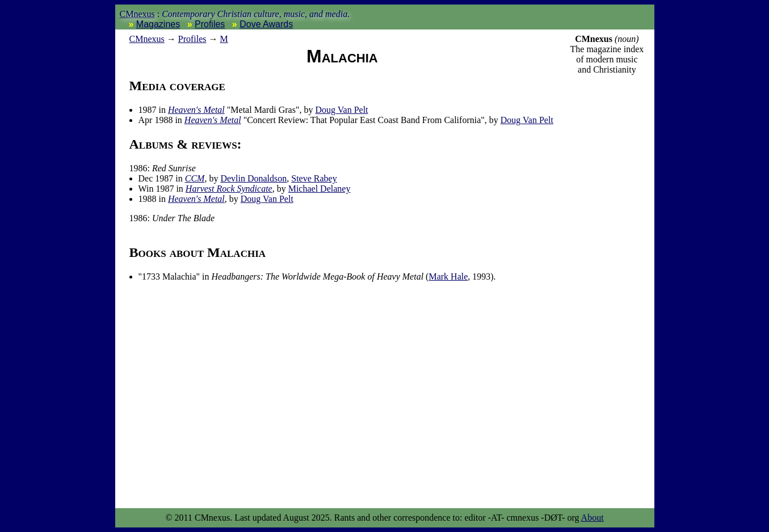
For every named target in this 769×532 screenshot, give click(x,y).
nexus (147, 39)
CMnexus (137, 14)
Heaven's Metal (196, 110)
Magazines (158, 24)
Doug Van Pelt (341, 110)
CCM (195, 178)
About (592, 518)
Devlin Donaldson (253, 178)
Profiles (210, 24)
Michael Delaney (320, 189)
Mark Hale (448, 276)
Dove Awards (266, 24)
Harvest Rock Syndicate (229, 189)
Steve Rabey (314, 178)
